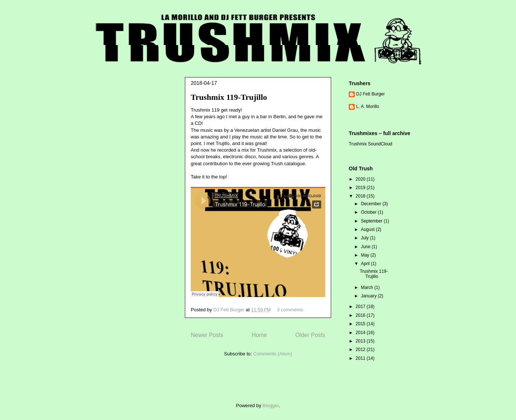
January (369, 296)
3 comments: (291, 310)
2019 (361, 188)
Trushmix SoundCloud (370, 144)
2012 (361, 350)
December (372, 204)
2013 (361, 341)
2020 (361, 179)
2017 (361, 307)
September (372, 221)
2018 (361, 196)
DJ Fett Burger (370, 94)
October (369, 212)
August (368, 229)
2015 (361, 324)
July (365, 238)
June (366, 247)
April (366, 264)
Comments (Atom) (273, 354)
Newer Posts (207, 335)
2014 (361, 333)
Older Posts (310, 335)
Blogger (270, 405)
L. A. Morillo (368, 106)
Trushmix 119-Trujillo (229, 97)
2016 (361, 315)
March (368, 287)
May (366, 255)
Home (259, 335)
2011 (361, 358)
